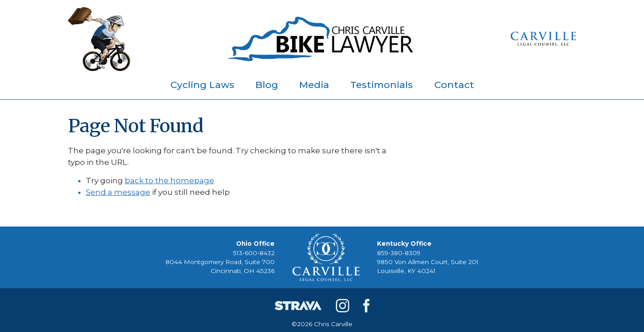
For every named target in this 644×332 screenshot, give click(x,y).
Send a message (118, 192)
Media (314, 84)
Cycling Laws (202, 84)
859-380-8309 (399, 253)
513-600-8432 (254, 253)
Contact (454, 84)
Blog (267, 84)
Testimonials (381, 84)
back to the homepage (169, 181)
